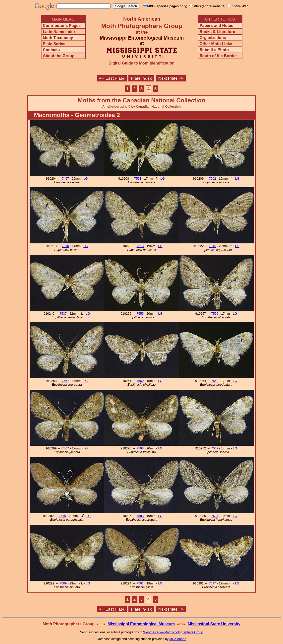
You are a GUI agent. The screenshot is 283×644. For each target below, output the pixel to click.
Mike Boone (178, 639)
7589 (63, 583)
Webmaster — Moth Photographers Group (173, 632)
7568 (140, 448)
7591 (140, 583)
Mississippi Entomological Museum (141, 624)
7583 (140, 516)
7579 (62, 516)
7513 (140, 246)
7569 (215, 448)
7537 (63, 314)
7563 (215, 381)
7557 (65, 381)
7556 (215, 314)
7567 (65, 448)
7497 (65, 179)
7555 (140, 314)
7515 (212, 246)
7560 (140, 381)
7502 (212, 179)
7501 (138, 179)
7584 (215, 516)
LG (85, 179)
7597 (212, 583)
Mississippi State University (214, 624)
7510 (65, 246)
